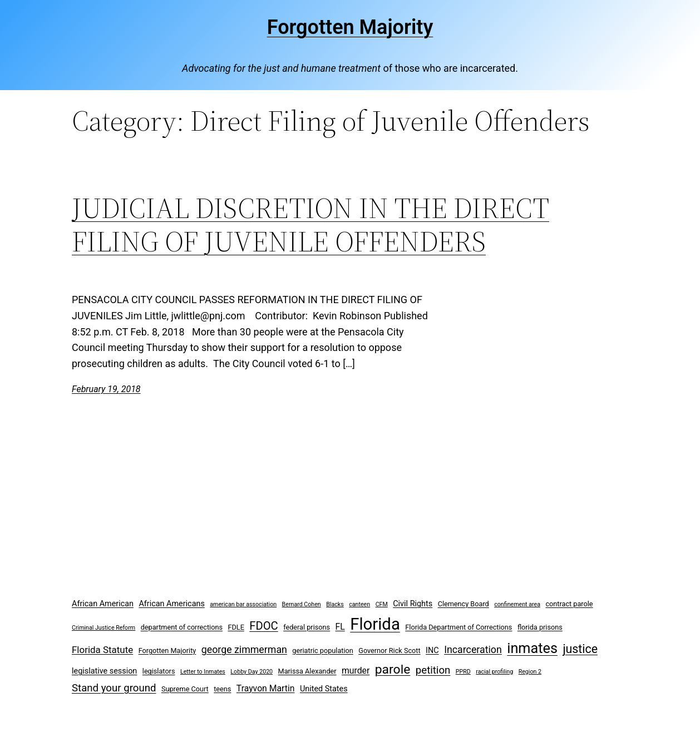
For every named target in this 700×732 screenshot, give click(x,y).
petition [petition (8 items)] (433, 670)
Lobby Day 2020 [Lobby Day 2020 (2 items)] (252, 672)
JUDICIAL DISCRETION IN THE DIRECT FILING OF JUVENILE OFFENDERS (310, 225)
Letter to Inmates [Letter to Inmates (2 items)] (203, 672)
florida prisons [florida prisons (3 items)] (540, 627)
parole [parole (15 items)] (393, 669)
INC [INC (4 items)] (432, 651)
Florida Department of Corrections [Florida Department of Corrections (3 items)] (459, 627)
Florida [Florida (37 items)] (375, 624)
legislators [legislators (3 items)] (159, 671)
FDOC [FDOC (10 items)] (263, 626)
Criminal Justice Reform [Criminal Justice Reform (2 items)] (103, 628)
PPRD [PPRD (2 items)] (463, 672)
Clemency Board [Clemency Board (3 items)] (464, 604)
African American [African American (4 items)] (103, 604)
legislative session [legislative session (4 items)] (104, 671)
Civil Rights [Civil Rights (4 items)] (413, 604)
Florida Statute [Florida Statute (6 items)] (102, 650)
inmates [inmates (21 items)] (532, 648)
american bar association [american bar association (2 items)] (243, 604)
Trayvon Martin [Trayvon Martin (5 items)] (266, 688)
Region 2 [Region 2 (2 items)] (530, 672)
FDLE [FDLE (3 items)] (236, 627)
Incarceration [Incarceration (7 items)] (473, 649)
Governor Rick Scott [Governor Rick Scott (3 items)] (389, 651)
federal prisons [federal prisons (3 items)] (307, 627)
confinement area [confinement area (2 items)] (517, 604)
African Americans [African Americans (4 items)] (171, 604)
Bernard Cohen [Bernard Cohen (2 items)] (302, 604)
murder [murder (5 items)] (356, 671)
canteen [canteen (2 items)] (359, 604)
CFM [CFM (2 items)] (382, 604)
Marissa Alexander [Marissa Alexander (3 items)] (307, 671)
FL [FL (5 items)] (340, 627)
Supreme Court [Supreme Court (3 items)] (185, 689)
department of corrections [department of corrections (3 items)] (182, 627)
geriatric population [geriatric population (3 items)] (322, 651)
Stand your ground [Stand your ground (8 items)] (114, 688)
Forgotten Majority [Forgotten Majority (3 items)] (167, 651)
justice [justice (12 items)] (580, 649)
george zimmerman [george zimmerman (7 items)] (244, 649)
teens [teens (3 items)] (222, 689)
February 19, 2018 (106, 389)
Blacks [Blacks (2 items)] (335, 604)
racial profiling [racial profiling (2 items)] (494, 672)
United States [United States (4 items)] (324, 689)
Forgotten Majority (350, 27)
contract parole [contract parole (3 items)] (569, 604)
